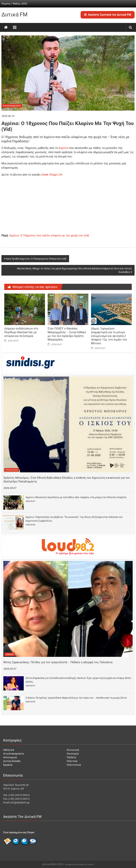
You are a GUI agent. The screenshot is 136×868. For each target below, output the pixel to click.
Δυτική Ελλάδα (12, 761)
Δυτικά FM (14, 14)
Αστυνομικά (10, 757)
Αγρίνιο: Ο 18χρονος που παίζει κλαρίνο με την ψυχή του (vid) (49, 235)
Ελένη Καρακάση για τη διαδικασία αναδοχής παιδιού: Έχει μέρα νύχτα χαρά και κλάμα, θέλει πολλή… (78, 680)
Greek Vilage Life (51, 175)
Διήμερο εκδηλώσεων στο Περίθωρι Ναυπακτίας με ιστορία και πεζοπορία (21, 332)
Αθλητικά (9, 750)
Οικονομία (73, 754)
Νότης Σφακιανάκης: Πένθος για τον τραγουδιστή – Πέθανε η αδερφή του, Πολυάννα (58, 662)
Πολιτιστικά (12, 470)
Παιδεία (71, 757)
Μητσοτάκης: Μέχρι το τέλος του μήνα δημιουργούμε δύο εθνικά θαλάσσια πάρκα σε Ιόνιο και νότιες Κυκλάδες (74, 270)
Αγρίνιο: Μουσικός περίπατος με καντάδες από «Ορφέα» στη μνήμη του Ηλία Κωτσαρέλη (76, 497)
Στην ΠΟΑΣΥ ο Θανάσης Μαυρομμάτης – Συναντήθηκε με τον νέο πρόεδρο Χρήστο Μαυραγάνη (67, 334)
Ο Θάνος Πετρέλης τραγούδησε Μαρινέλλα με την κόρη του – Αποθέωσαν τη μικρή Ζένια (76, 698)
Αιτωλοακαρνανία (12, 106)
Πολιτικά (72, 761)
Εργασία (8, 765)
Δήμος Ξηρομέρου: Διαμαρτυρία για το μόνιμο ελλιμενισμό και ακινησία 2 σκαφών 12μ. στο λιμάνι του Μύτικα (109, 336)
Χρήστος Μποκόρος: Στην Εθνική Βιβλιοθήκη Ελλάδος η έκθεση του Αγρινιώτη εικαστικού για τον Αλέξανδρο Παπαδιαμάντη (67, 480)
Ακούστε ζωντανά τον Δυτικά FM (108, 15)
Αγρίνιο (64, 148)
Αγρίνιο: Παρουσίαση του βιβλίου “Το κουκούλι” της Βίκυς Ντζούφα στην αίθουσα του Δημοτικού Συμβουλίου (74, 519)
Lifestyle (10, 654)
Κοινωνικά (73, 750)
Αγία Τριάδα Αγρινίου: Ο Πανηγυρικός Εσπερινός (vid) (36, 259)
